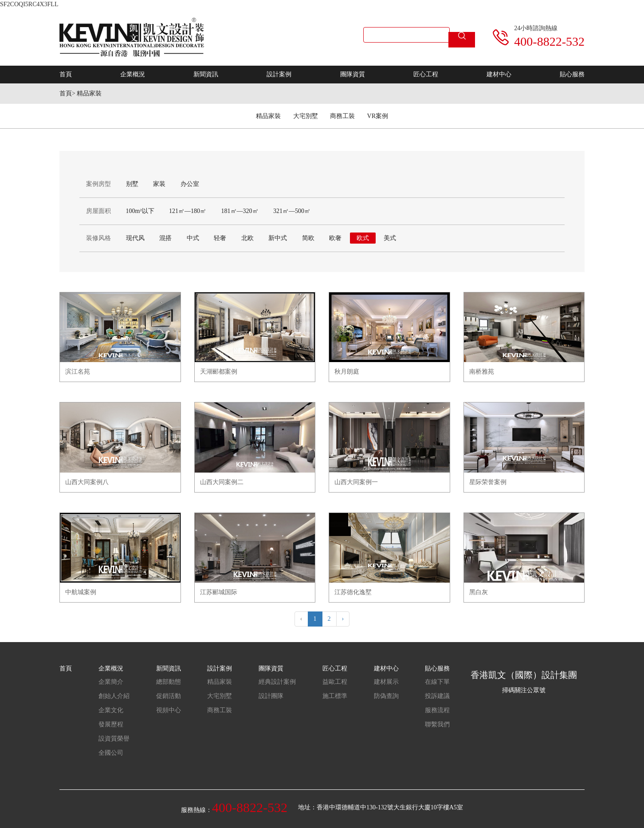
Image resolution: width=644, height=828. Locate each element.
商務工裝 (342, 116)
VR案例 (378, 116)
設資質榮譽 (114, 739)
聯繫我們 (437, 724)
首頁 (66, 74)
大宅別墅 (306, 116)
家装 (159, 184)
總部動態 (169, 682)
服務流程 (437, 710)
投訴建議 (437, 696)
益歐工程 (335, 682)
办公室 (190, 184)
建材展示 (386, 682)
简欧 (308, 238)
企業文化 (111, 710)
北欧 (247, 238)
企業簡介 (111, 682)
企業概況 (133, 74)
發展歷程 (111, 724)
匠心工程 (426, 74)
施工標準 (335, 696)
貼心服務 (572, 74)
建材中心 (499, 74)
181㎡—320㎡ (240, 211)
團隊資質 (353, 74)
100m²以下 (140, 211)
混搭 (165, 238)
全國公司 (111, 753)
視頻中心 (169, 710)
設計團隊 (271, 696)
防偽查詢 (386, 696)
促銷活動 (169, 696)
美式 (390, 238)
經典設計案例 (277, 682)
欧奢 (335, 238)
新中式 (278, 238)
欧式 (363, 238)
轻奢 (220, 238)
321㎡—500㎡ (292, 211)
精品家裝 (89, 93)
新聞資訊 (206, 74)
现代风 (135, 238)
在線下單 (437, 682)
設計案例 (279, 74)
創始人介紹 (114, 696)
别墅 (132, 184)
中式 (193, 238)
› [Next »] (343, 619)
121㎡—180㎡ (188, 211)
